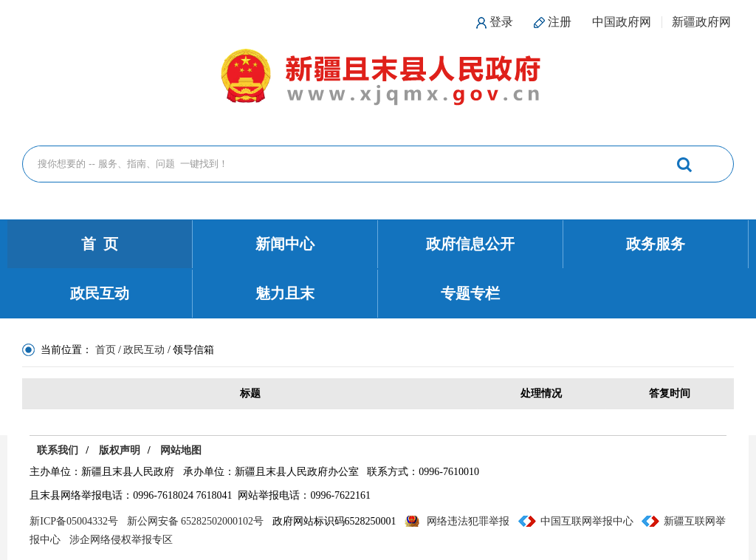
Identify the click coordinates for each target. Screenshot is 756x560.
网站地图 (181, 450)
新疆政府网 (701, 22)
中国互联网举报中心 (587, 521)
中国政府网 (622, 22)
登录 (501, 22)
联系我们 (58, 450)
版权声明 (120, 450)
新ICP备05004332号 (74, 521)
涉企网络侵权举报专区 (121, 540)
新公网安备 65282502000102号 (196, 521)
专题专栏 (470, 293)
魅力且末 (285, 293)
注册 (560, 22)
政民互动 (100, 293)
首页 (106, 350)
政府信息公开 (470, 244)
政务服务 (656, 244)
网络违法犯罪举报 (468, 521)
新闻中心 (285, 244)
